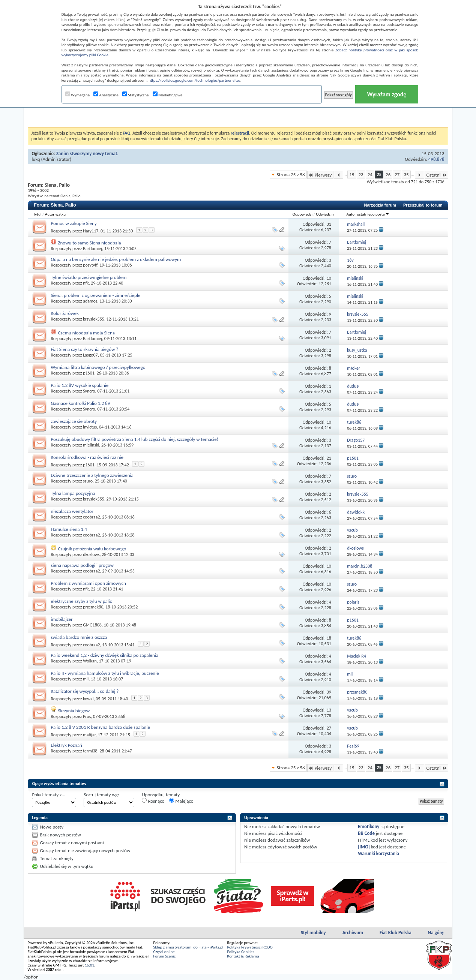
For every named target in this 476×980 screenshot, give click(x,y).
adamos (90, 301)
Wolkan (90, 661)
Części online (164, 952)
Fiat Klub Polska (396, 933)
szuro (88, 481)
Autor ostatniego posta (368, 214)
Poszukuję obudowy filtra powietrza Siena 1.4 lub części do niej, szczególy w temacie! (134, 439)
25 (379, 175)
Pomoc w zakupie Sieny (74, 223)
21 (329, 458)
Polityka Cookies (240, 952)
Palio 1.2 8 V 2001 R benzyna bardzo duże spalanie (100, 727)
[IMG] (364, 847)
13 (329, 710)
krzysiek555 (94, 319)
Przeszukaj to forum (423, 205)
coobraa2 (91, 517)
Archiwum (353, 933)
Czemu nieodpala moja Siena (86, 333)
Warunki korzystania (378, 853)
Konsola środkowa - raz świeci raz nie (87, 457)
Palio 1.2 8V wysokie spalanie (80, 385)
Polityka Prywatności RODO (250, 947)
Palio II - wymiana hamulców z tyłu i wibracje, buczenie (105, 673)
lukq (36, 159)
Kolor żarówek (65, 313)
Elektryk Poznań (66, 745)
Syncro (89, 391)
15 (352, 175)
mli (86, 679)
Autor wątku (55, 214)
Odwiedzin (325, 214)
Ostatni (436, 175)
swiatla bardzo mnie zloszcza (79, 637)
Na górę (436, 933)
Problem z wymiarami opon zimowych (88, 583)
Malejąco (181, 801)
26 (388, 175)
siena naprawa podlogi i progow (82, 565)
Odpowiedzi (303, 214)
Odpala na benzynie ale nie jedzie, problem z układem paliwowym (116, 259)
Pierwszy (321, 175)
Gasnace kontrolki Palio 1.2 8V (80, 403)
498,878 (436, 159)
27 (397, 175)
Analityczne (106, 95)
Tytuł (37, 214)
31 (329, 224)
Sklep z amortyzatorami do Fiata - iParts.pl (188, 947)
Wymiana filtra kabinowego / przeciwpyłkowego (98, 367)
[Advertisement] (238, 108)
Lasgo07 (90, 355)
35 (406, 175)
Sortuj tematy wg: (101, 795)
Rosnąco (153, 801)
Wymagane (78, 95)
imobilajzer (62, 619)
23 (361, 175)
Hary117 (91, 231)
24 (370, 175)
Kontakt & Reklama (243, 956)
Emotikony (369, 826)
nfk (86, 283)
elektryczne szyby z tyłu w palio (81, 601)
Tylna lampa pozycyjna (73, 493)
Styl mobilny (313, 933)
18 (329, 638)
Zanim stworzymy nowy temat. (87, 154)
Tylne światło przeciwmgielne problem (89, 277)
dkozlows (91, 554)
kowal (88, 699)
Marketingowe (168, 95)
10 (329, 278)
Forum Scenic (164, 956)
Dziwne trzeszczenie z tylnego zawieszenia (92, 475)
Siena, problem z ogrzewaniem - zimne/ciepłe (95, 295)
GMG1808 (92, 625)
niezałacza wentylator (72, 511)
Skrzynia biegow (74, 711)
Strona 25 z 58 (291, 175)
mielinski (91, 445)
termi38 (90, 751)
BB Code (366, 833)
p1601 (89, 373)
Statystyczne (136, 95)
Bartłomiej (92, 249)
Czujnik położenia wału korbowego (92, 549)
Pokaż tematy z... (49, 795)
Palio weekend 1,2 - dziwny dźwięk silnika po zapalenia (104, 655)
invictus (90, 427)
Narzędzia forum (380, 205)
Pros (87, 716)
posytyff (90, 265)
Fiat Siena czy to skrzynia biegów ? (84, 349)
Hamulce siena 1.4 (69, 529)
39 (329, 692)
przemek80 (93, 607)
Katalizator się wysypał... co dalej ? (85, 691)
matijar (89, 735)
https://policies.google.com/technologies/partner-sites (194, 80)
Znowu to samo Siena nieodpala (89, 243)
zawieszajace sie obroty (74, 421)
